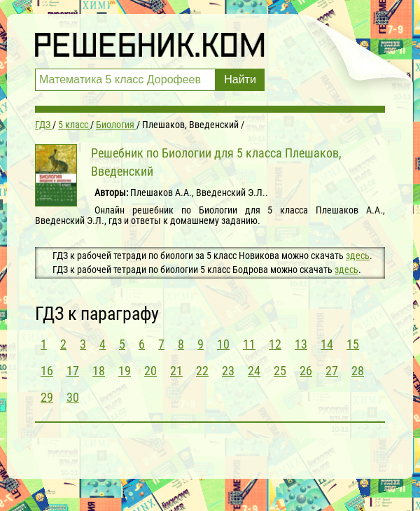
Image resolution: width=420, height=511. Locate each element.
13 (301, 344)
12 (275, 344)
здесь (358, 255)
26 (306, 371)
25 (280, 371)
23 (228, 371)
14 (327, 344)
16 (47, 371)
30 (73, 397)
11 (249, 344)
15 (353, 344)
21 (176, 371)
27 (332, 371)
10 (223, 344)
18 (99, 371)
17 (73, 371)
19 (125, 371)
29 (47, 397)
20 (150, 371)
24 (254, 371)
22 (202, 371)
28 (358, 371)
